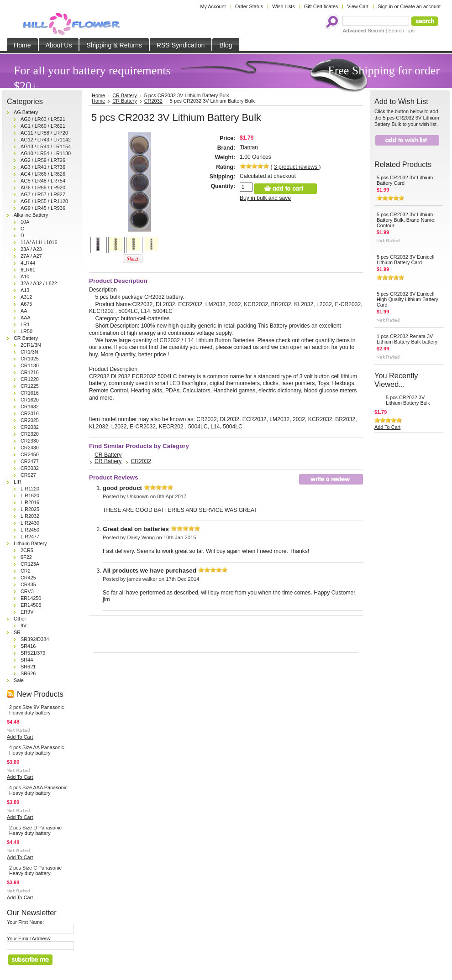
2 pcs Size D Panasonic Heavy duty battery (35, 830)
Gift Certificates (321, 6)
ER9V (27, 612)
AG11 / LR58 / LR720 (44, 133)
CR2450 (30, 454)
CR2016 (30, 413)
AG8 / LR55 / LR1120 (44, 201)
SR (17, 632)
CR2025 (30, 420)
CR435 (28, 584)
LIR (18, 482)
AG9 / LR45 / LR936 (43, 208)
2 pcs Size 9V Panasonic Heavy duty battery (37, 710)
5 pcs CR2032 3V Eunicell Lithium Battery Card (405, 260)
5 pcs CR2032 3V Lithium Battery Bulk (408, 400)
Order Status (249, 6)
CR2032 (30, 427)
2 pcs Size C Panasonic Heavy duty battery (35, 871)
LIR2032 (30, 516)
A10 (25, 276)
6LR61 (28, 270)
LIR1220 (30, 489)
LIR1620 (30, 495)
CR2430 (30, 448)
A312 (26, 297)
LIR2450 (30, 530)
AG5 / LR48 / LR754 (43, 181)
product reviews (297, 167)
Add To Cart (20, 737)
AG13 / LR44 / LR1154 (46, 146)
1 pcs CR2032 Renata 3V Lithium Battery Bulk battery (407, 339)
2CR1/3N (31, 345)
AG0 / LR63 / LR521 (43, 119)
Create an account (420, 6)
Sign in (385, 6)
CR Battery (26, 338)
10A (25, 222)
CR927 (28, 475)
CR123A (30, 564)
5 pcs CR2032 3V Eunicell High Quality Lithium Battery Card (407, 299)
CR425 (28, 578)
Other (20, 619)
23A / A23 (31, 249)
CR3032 (30, 468)
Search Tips (402, 31)
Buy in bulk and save (265, 198)
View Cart (358, 6)
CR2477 (30, 461)
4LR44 (28, 263)
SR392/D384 (35, 639)
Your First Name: (25, 922)
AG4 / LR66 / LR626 (43, 174)
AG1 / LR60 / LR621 (43, 126)
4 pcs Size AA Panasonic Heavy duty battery (37, 750)
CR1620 (30, 400)
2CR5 (27, 550)
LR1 (25, 324)
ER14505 (31, 605)
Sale (19, 680)
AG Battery (26, 112)
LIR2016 (30, 502)
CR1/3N (29, 352)
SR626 (28, 673)
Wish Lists (284, 6)
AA (24, 311)
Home (98, 101)
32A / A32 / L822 (39, 283)
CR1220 (30, 379)
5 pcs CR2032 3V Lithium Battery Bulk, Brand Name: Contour (406, 220)
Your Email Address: (29, 938)
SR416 (28, 646)
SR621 (28, 667)
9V (24, 626)
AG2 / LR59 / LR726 (43, 160)
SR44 (27, 660)
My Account (213, 6)
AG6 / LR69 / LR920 (43, 188)
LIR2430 (30, 523)
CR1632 (30, 407)
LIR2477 (30, 537)
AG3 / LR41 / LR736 (43, 167)
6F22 (26, 557)
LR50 (26, 331)
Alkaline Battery (31, 215)
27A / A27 (31, 256)
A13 (25, 290)
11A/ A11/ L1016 (39, 242)
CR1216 (30, 372)
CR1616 (30, 393)
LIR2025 (30, 509)
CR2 (26, 571)
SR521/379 (33, 653)
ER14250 (31, 598)
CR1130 (30, 365)
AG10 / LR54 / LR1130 (46, 153)
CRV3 (27, 591)
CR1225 (30, 386)
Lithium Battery (30, 543)
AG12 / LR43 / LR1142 (46, 140)
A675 (26, 304)
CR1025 (30, 359)
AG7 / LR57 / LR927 (43, 194)
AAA (26, 318)
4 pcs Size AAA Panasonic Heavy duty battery (38, 790)
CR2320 (30, 434)
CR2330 (30, 441)
